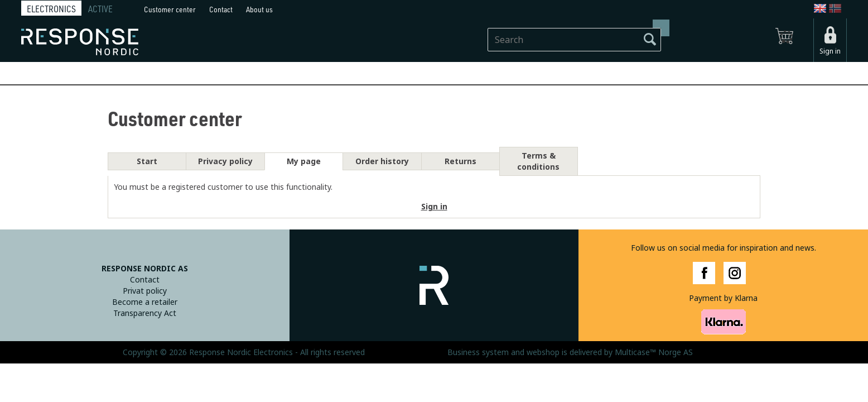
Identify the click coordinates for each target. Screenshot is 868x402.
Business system (478, 352)
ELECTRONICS (51, 9)
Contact (221, 9)
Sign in (830, 51)
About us (259, 9)
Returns (460, 161)
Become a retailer (145, 302)
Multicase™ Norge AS (654, 352)
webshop (543, 352)
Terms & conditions (538, 161)
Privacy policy (225, 161)
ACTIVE (100, 9)
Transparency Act (145, 313)
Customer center (170, 9)
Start (147, 161)
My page (304, 161)
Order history (382, 161)
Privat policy (145, 291)
